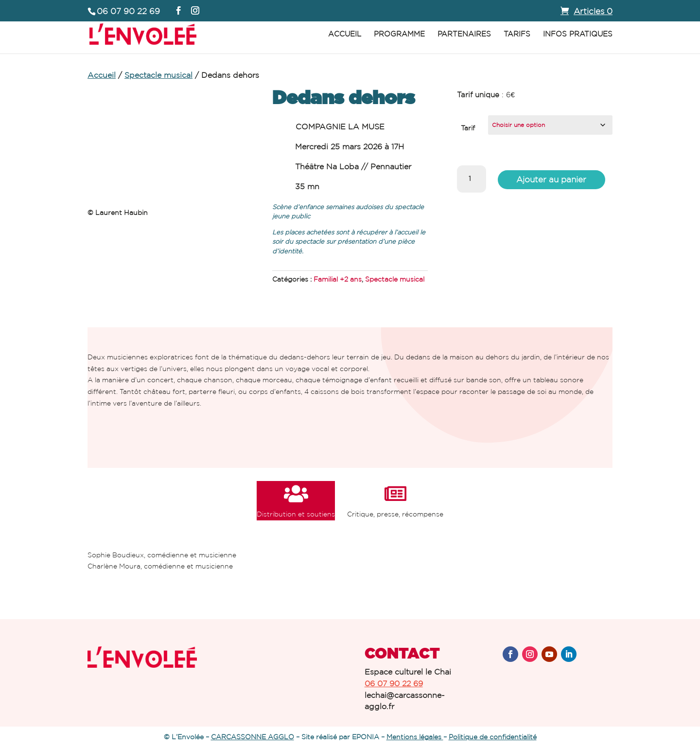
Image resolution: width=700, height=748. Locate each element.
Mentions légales (415, 737)
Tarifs (517, 34)
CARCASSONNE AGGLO (253, 737)
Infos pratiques (578, 34)
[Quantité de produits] (472, 179)
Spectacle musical (158, 75)
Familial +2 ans (338, 279)
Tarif (468, 128)
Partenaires (464, 34)
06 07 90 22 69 (394, 683)
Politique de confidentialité (493, 737)
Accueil (345, 34)
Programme (399, 34)
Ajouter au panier (551, 179)
